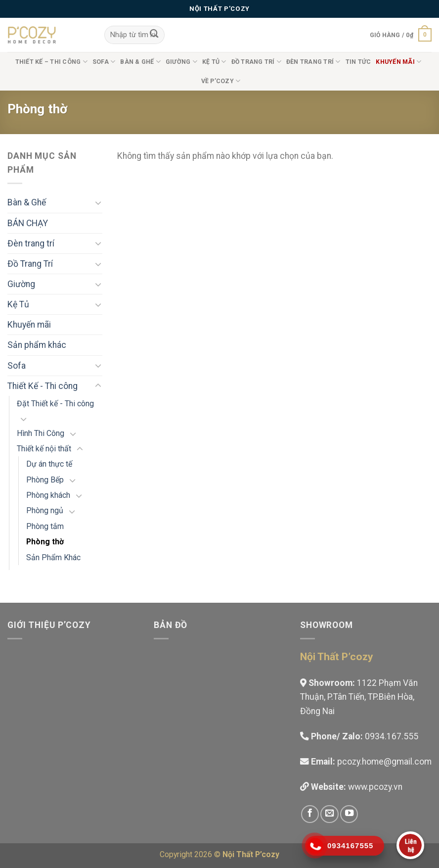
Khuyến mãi (29, 325)
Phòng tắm (45, 526)
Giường (181, 62)
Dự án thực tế (49, 464)
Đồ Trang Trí (256, 62)
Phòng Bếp (45, 480)
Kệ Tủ (214, 62)
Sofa (104, 62)
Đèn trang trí (313, 62)
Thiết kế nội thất (44, 449)
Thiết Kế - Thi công (43, 386)
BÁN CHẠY (28, 223)
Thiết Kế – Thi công (51, 62)
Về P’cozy (221, 81)
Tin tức (358, 62)
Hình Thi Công (41, 433)
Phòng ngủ (45, 510)
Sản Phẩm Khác (53, 557)
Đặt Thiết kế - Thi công (55, 404)
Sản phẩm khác (37, 345)
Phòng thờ (45, 542)
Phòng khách (48, 495)
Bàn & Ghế (140, 62)
